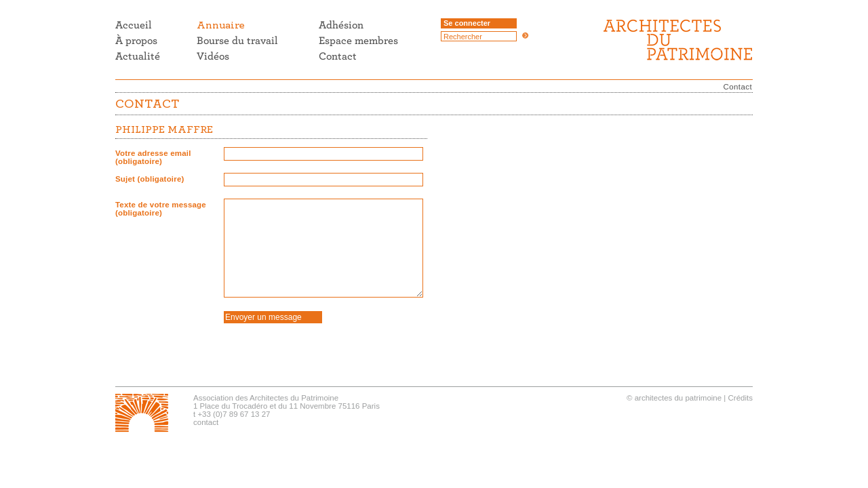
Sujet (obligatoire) (150, 179)
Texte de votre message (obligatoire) (161, 209)
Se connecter (467, 23)
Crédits (741, 398)
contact (206, 422)
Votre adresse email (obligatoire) (153, 157)
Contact (738, 87)
